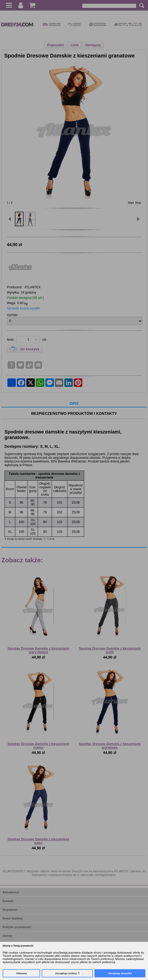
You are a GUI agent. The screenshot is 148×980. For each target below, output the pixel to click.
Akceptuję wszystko (120, 973)
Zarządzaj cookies (66, 973)
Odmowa (22, 973)
